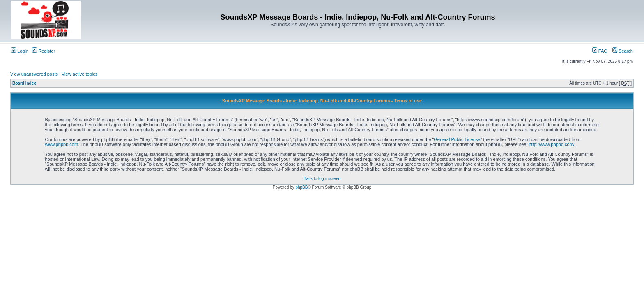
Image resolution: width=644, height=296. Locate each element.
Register (44, 51)
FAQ (600, 51)
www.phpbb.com (61, 144)
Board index (24, 83)
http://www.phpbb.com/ (551, 144)
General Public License (457, 139)
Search (623, 51)
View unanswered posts (34, 74)
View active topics (79, 74)
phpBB (301, 187)
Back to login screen (322, 179)
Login (20, 51)
